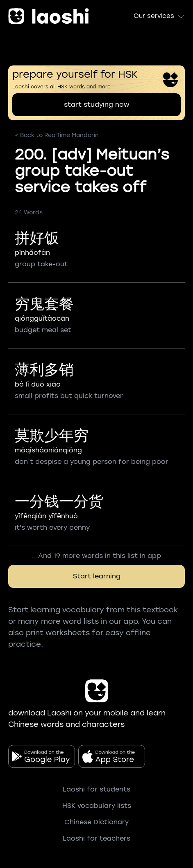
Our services (159, 16)
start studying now (96, 105)
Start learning (97, 576)
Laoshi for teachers (96, 838)
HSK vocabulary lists (97, 806)
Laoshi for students (96, 789)
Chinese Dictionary (96, 822)
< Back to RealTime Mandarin (57, 135)
